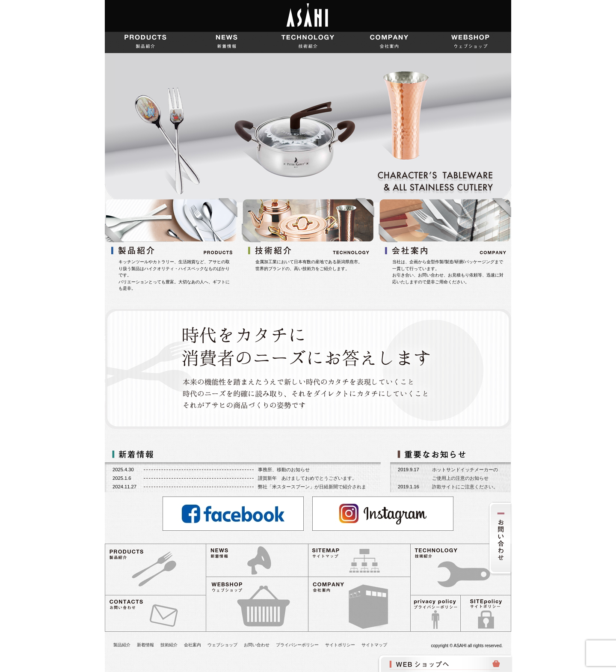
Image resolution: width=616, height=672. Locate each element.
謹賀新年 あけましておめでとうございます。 (307, 478)
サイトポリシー (340, 645)
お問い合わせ (257, 645)
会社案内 (389, 42)
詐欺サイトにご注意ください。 (465, 487)
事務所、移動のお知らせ (284, 470)
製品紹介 (145, 42)
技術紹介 (308, 42)
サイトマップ (374, 645)
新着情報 (227, 42)
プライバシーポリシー (297, 645)
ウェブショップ (471, 42)
